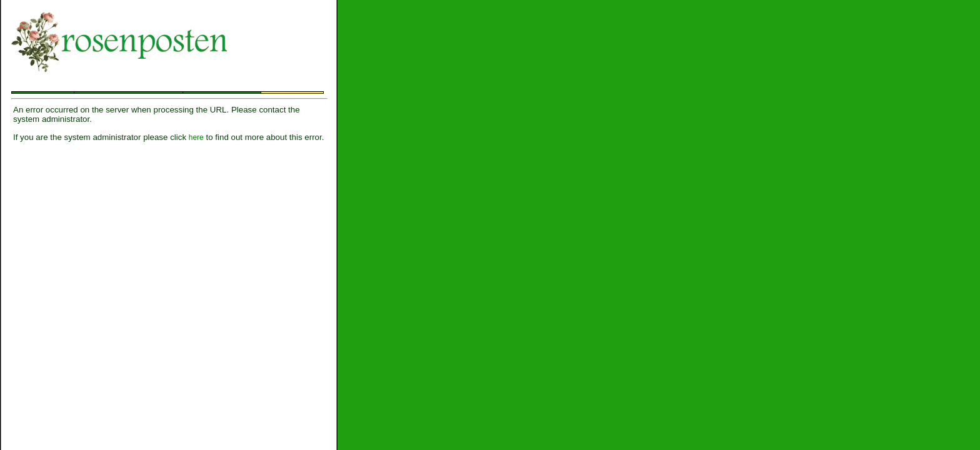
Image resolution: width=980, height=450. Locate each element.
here (196, 137)
